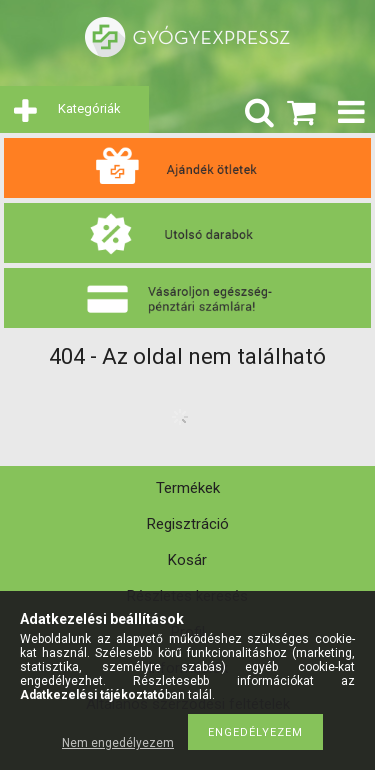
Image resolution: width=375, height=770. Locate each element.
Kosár (187, 560)
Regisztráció (188, 524)
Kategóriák (89, 108)
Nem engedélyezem (118, 743)
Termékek (188, 488)
